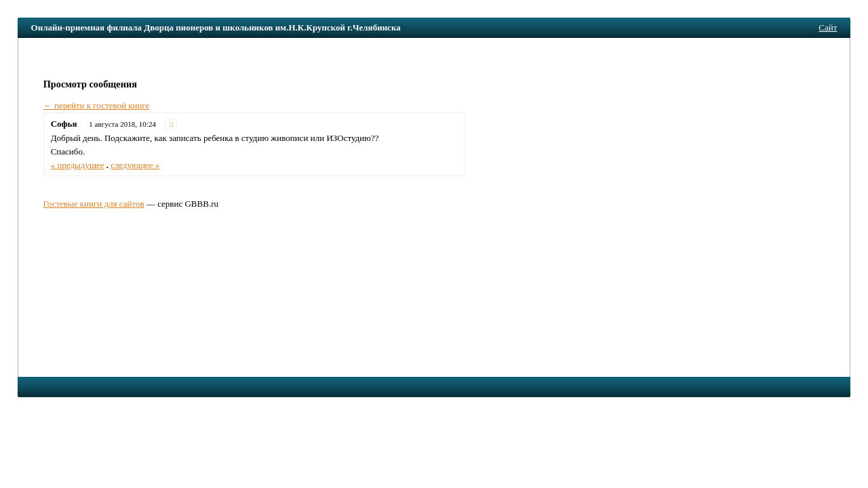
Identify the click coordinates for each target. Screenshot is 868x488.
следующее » (135, 165)
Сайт (828, 27)
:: (172, 124)
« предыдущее (78, 165)
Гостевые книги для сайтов (93, 204)
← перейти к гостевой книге (97, 105)
